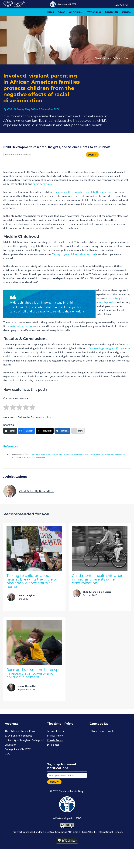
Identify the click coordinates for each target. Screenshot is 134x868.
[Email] (10, 431)
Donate (126, 12)
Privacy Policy (55, 736)
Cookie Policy (55, 740)
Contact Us (112, 12)
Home (50, 12)
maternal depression (21, 326)
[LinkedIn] (63, 431)
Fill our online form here (103, 731)
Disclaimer (53, 745)
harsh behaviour (42, 184)
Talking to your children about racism (73, 254)
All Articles (75, 12)
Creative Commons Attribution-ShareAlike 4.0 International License (83, 832)
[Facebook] (26, 431)
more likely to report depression (110, 300)
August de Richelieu (112, 58)
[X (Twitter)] (45, 431)
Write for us (94, 12)
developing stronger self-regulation (110, 348)
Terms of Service (57, 731)
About (62, 12)
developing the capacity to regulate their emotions (84, 192)
